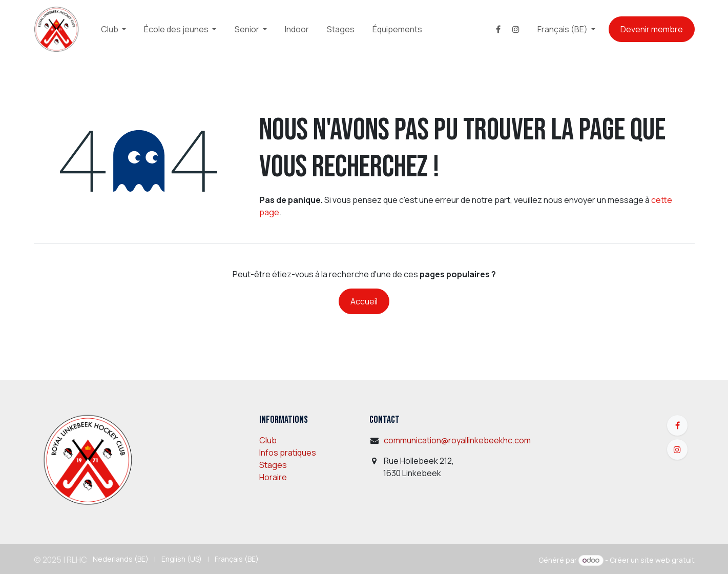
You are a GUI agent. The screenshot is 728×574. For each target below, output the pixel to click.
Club (268, 440)
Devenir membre (652, 29)
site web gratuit (668, 560)
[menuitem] (114, 29)
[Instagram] (516, 29)
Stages (273, 465)
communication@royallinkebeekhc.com (457, 440)
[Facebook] (498, 29)
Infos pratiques (288, 453)
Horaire (273, 477)
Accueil (364, 301)
